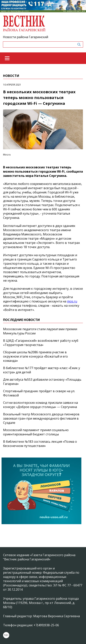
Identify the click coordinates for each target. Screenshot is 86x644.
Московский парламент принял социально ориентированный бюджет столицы (36, 432)
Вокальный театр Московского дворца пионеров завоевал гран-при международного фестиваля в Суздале (41, 418)
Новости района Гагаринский (26, 37)
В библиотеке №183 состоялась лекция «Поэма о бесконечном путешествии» (40, 444)
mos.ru (72, 301)
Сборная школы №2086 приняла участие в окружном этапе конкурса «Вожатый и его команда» (35, 356)
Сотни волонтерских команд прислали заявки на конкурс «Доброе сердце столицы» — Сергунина (40, 405)
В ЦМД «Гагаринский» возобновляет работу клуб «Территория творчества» (41, 343)
